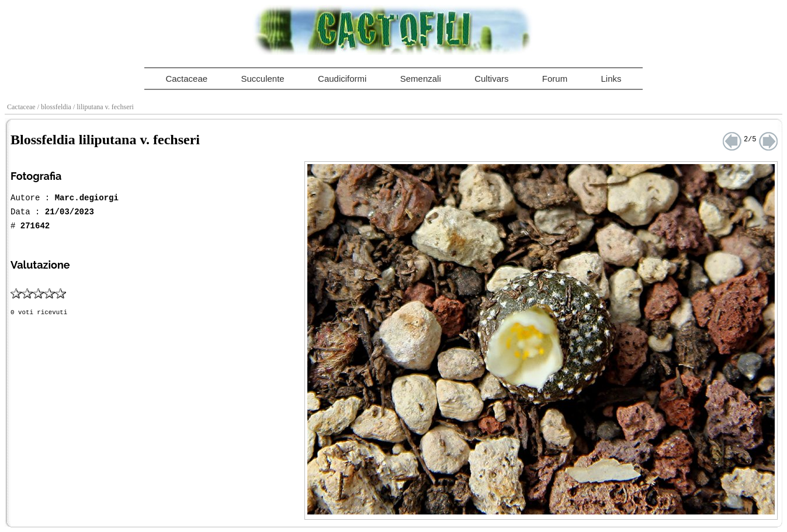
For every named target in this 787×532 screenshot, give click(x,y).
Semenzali (421, 79)
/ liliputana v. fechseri (104, 107)
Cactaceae (186, 79)
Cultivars (491, 79)
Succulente (262, 79)
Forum (555, 79)
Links (611, 79)
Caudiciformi (342, 79)
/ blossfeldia (55, 107)
